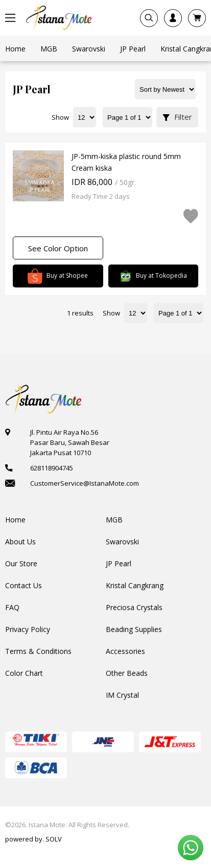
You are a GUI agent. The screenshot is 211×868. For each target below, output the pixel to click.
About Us (20, 542)
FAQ (12, 607)
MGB (114, 520)
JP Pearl (119, 563)
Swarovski (122, 542)
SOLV (54, 839)
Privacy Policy (28, 629)
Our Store (21, 563)
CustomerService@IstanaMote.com (85, 483)
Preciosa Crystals (134, 607)
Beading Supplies (134, 629)
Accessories (125, 651)
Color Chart (24, 673)
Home (15, 520)
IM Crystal (122, 695)
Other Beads (127, 673)
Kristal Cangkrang (135, 585)
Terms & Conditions (38, 651)
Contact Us (24, 585)
